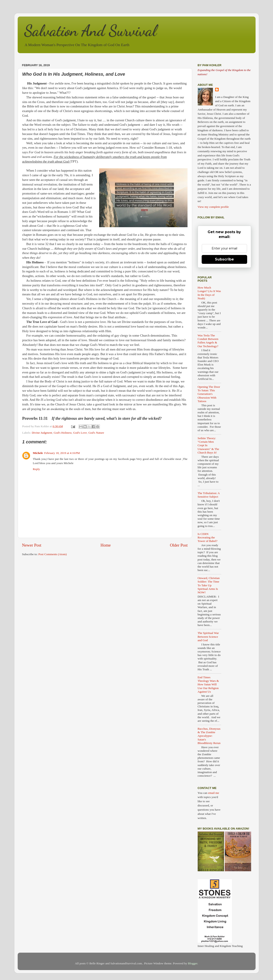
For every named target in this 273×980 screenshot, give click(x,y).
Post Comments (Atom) (53, 554)
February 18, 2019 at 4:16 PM (62, 453)
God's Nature (96, 433)
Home (106, 545)
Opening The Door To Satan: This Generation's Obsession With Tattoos (209, 394)
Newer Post (32, 545)
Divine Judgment (42, 433)
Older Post (179, 545)
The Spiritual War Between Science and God (208, 636)
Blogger (193, 963)
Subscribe (224, 259)
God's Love (80, 433)
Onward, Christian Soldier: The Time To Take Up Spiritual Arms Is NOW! (209, 585)
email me (214, 793)
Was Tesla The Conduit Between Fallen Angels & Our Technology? (208, 341)
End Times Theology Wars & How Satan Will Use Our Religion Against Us (208, 684)
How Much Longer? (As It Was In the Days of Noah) (209, 293)
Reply (36, 469)
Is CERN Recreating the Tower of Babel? (208, 537)
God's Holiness (63, 433)
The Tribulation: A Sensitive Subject (209, 495)
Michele (38, 453)
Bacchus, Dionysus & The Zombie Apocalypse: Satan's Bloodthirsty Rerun (209, 736)
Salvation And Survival (90, 31)
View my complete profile (213, 207)
